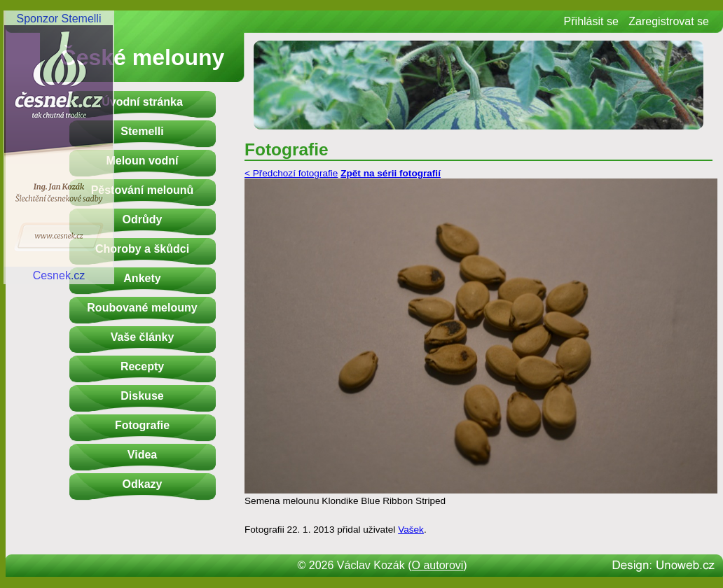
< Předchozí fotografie (291, 173)
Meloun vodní (142, 161)
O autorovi (438, 565)
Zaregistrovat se (669, 21)
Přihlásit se (591, 21)
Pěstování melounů (143, 190)
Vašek (411, 530)
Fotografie (142, 425)
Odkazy (143, 484)
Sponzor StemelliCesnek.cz (59, 147)
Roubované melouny (142, 308)
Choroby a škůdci (142, 249)
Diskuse (142, 396)
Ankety (142, 278)
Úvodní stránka (142, 102)
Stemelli (142, 131)
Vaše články (143, 337)
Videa (142, 455)
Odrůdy (143, 219)
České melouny (143, 57)
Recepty (142, 366)
